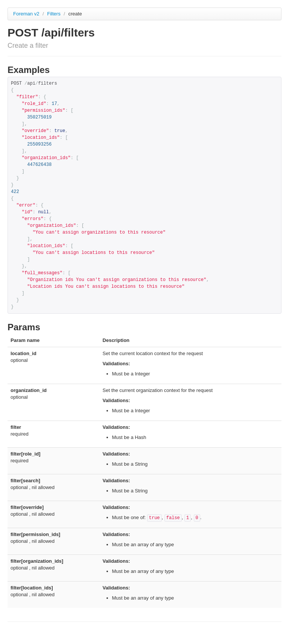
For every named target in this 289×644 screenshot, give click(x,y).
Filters (54, 14)
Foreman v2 (26, 14)
